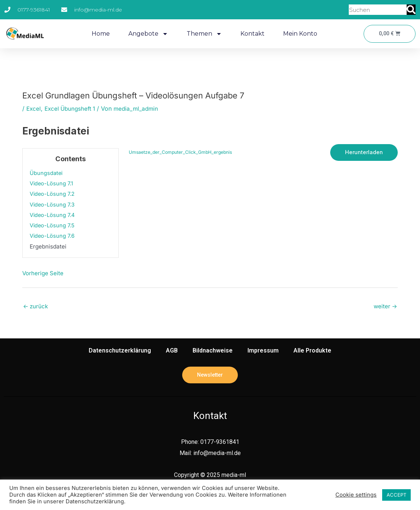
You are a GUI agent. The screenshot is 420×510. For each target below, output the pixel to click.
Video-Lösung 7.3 (53, 204)
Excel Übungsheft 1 (72, 108)
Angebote (147, 34)
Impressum (263, 351)
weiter (385, 307)
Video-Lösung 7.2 (53, 194)
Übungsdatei (47, 173)
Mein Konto (299, 34)
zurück (36, 307)
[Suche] (411, 10)
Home (100, 34)
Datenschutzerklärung (120, 351)
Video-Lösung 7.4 (53, 215)
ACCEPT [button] (396, 495)
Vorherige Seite (44, 273)
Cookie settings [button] (356, 495)
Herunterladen (363, 152)
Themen (203, 34)
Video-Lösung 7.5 (53, 225)
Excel (34, 108)
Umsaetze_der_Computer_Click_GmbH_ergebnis (182, 152)
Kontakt (251, 34)
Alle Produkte (312, 351)
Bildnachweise (213, 351)
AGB (172, 351)
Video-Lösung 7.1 (52, 183)
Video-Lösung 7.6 (53, 236)
